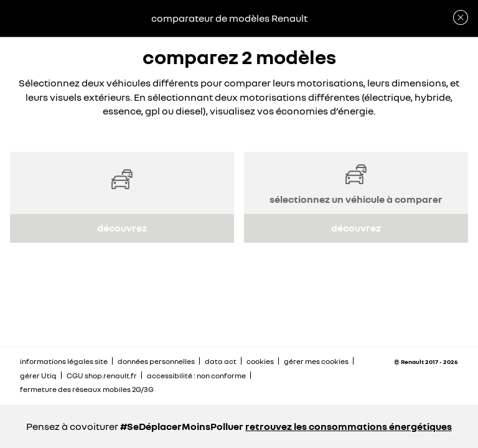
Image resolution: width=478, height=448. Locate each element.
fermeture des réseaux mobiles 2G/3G (87, 389)
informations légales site (64, 361)
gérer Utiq (38, 376)
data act (221, 361)
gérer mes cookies (316, 362)
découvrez (122, 228)
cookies (260, 361)
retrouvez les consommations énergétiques (349, 426)
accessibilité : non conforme (196, 376)
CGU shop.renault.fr (102, 376)
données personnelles (156, 361)
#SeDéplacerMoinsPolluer (182, 426)
